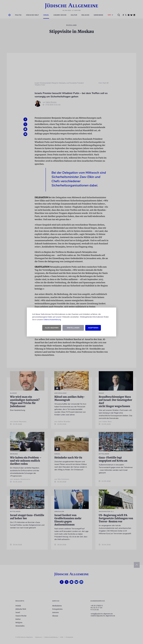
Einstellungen (73, 328)
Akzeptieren (93, 328)
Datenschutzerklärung (52, 320)
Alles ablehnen (52, 328)
